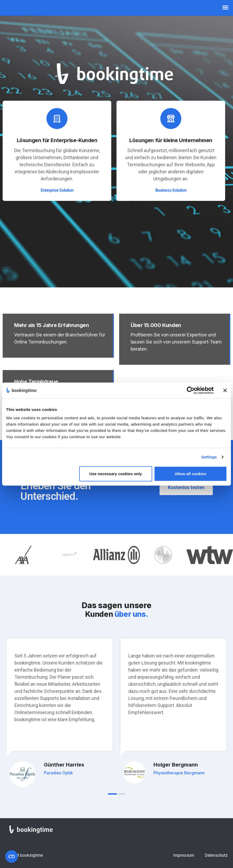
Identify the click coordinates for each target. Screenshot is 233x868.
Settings (209, 457)
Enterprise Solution (57, 190)
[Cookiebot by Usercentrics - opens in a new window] (191, 390)
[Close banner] (225, 390)
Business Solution (171, 190)
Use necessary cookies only (116, 473)
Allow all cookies (191, 473)
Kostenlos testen (186, 487)
